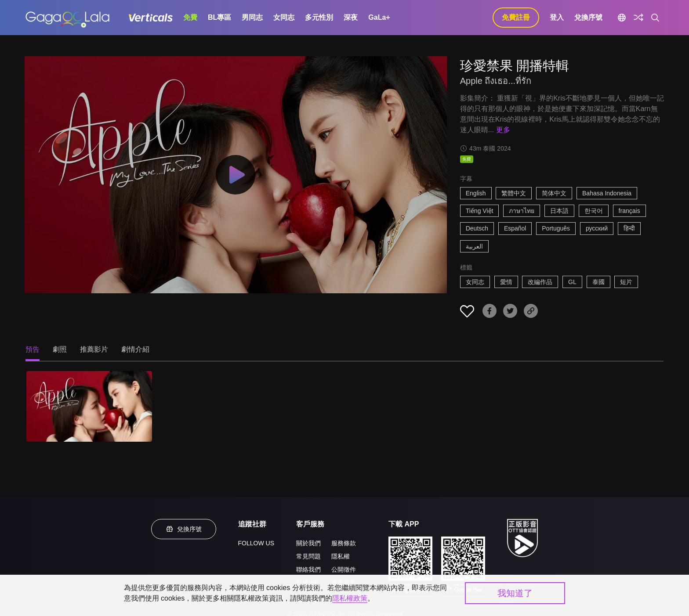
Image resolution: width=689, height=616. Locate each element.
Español (515, 228)
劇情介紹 (135, 349)
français (629, 211)
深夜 (351, 17)
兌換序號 (588, 17)
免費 (190, 17)
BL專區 (219, 17)
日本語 (559, 211)
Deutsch (477, 228)
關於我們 (308, 543)
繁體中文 (514, 193)
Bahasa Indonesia (607, 193)
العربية (474, 246)
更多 (503, 130)
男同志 (252, 17)
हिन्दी (629, 228)
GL (572, 282)
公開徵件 (344, 569)
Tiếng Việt (480, 211)
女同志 (284, 17)
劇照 (60, 349)
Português (556, 228)
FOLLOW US (256, 543)
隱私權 (341, 556)
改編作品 (540, 282)
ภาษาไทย (522, 211)
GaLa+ (379, 17)
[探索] (638, 18)
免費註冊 (516, 17)
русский (597, 228)
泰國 (598, 282)
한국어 (594, 211)
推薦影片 (94, 349)
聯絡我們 (308, 569)
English (476, 193)
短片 (626, 282)
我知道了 (515, 593)
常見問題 (308, 556)
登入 (557, 17)
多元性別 (319, 17)
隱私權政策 (350, 598)
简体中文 (554, 193)
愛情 (506, 282)
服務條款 (344, 543)
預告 (33, 349)
